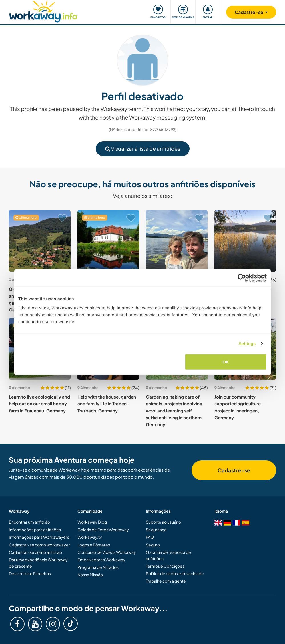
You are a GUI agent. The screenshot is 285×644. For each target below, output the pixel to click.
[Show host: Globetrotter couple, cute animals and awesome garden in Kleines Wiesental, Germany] (40, 241)
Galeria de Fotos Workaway (103, 530)
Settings (247, 344)
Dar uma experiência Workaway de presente (38, 563)
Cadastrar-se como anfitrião (35, 552)
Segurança (156, 530)
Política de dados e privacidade (175, 573)
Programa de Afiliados (98, 567)
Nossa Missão (90, 575)
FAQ (150, 537)
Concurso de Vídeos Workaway (107, 552)
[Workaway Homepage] (43, 11)
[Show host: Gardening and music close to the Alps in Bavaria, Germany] (245, 241)
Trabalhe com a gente (166, 581)
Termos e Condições (165, 566)
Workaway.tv (90, 537)
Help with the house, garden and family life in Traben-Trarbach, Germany (107, 404)
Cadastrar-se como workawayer (39, 545)
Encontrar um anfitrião (29, 522)
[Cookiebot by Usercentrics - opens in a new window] (242, 278)
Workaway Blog (92, 522)
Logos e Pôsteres (94, 545)
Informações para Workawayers (39, 537)
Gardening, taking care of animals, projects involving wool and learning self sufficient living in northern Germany (174, 410)
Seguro (153, 545)
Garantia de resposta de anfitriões (168, 555)
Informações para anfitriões (35, 530)
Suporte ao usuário (163, 522)
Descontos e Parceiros (30, 573)
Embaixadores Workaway (101, 560)
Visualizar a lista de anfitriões (143, 149)
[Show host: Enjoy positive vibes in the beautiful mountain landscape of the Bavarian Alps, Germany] (177, 241)
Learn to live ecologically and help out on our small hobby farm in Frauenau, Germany (39, 404)
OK (226, 362)
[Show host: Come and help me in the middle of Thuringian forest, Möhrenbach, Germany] (108, 241)
